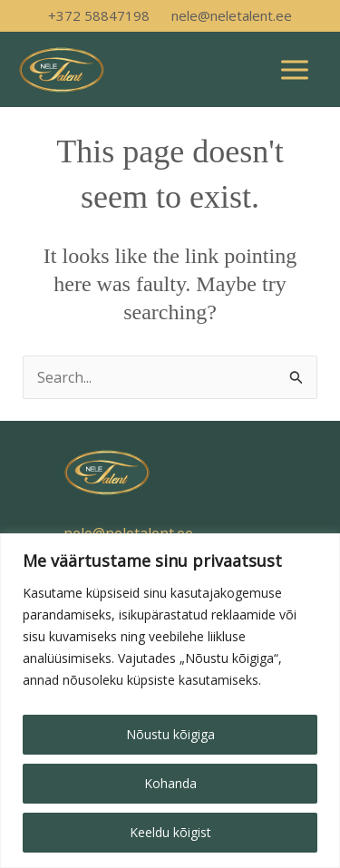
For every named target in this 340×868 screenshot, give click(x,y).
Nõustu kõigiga (170, 734)
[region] (170, 701)
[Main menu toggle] (295, 70)
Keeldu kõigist (170, 832)
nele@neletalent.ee (232, 15)
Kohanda (170, 783)
